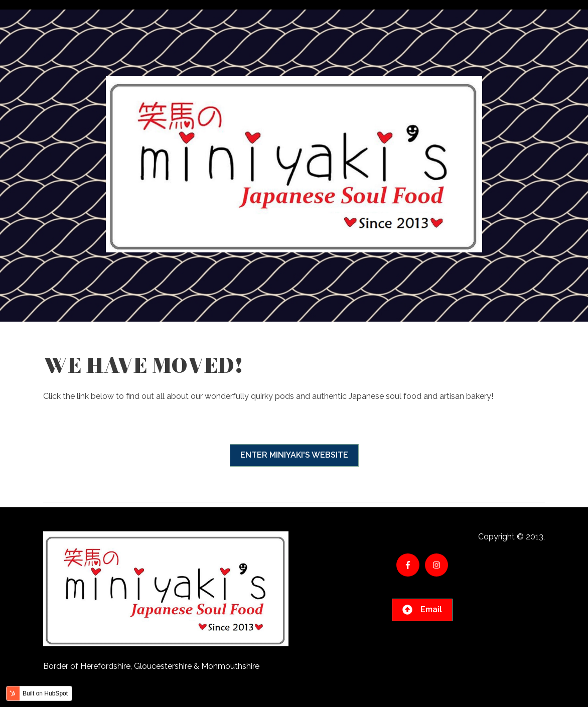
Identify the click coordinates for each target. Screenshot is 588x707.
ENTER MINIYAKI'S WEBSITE (294, 455)
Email (422, 610)
